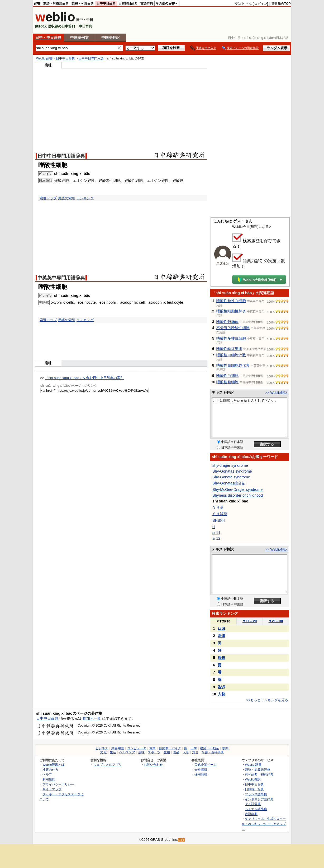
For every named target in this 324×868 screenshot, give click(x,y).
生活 (113, 752)
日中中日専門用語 (91, 58)
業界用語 (118, 748)
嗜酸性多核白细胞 (231, 338)
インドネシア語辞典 (259, 799)
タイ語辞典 (253, 804)
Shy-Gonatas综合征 (229, 483)
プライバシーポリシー (58, 784)
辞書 (37, 3)
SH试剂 (219, 520)
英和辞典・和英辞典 (259, 774)
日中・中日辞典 (48, 38)
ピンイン (46, 174)
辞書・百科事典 (213, 752)
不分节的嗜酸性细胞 (233, 328)
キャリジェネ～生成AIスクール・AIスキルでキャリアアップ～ (264, 824)
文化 (103, 752)
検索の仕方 (50, 770)
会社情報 (201, 770)
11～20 (250, 621)
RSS (182, 840)
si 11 (216, 533)
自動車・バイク (170, 748)
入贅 (221, 694)
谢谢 (221, 636)
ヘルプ (47, 774)
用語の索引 (67, 198)
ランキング (85, 198)
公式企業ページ (206, 765)
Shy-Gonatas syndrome (232, 471)
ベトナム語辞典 (256, 809)
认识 (221, 629)
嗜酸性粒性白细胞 (231, 301)
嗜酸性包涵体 (227, 322)
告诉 (221, 687)
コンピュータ (137, 748)
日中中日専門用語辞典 (61, 156)
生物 (167, 752)
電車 (153, 748)
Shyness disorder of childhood (238, 495)
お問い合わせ (153, 765)
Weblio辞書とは (53, 765)
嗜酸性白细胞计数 (231, 355)
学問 (225, 748)
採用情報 (201, 774)
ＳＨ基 (218, 507)
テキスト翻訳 (223, 393)
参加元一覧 (92, 718)
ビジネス (102, 748)
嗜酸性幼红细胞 (229, 349)
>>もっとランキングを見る (267, 700)
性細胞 (115, 181)
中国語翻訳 (111, 38)
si (214, 527)
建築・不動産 (209, 748)
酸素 (106, 181)
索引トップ (48, 198)
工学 (194, 748)
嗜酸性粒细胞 (227, 382)
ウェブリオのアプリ (108, 765)
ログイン (261, 4)
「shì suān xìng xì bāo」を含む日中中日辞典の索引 (84, 378)
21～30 (276, 621)
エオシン (80, 181)
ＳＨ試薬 (220, 514)
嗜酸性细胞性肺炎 (231, 311)
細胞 (65, 181)
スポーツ (154, 752)
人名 (186, 752)
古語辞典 (147, 3)
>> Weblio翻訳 (277, 393)
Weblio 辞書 (44, 58)
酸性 (132, 181)
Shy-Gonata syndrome (231, 477)
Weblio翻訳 (253, 779)
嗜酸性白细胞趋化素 (233, 365)
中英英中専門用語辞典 (61, 278)
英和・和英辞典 (83, 3)
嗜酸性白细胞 (227, 376)
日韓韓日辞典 (128, 3)
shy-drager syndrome (230, 465)
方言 (195, 752)
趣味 (141, 752)
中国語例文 (79, 38)
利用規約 (49, 779)
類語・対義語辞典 (56, 3)
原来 (221, 658)
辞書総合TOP (281, 4)
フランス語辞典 (256, 794)
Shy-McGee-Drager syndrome (237, 490)
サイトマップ (52, 789)
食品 (176, 752)
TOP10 (223, 621)
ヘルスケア (127, 752)
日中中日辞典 (106, 3)
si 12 (216, 538)
